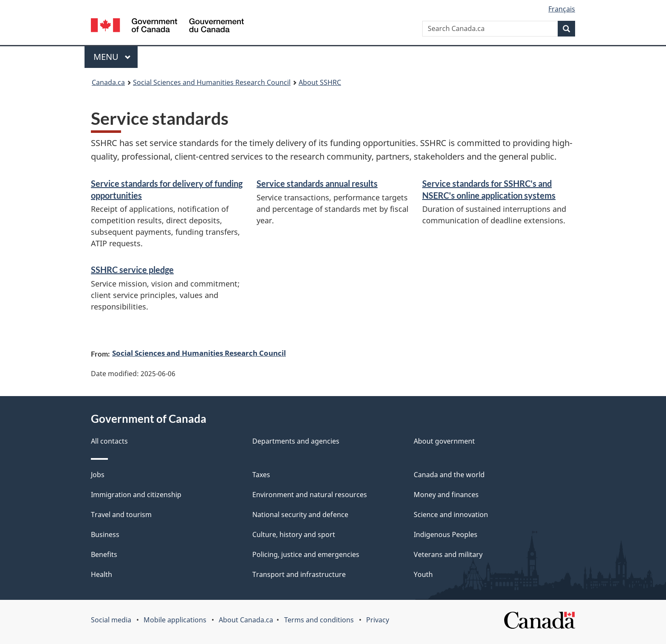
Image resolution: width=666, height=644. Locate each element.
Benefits (104, 554)
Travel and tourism (121, 515)
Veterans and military (448, 554)
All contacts (109, 441)
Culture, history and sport (294, 534)
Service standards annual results (317, 183)
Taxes (261, 475)
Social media (111, 620)
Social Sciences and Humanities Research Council (212, 82)
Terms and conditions (319, 620)
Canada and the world (449, 475)
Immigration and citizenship (136, 495)
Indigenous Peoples (446, 534)
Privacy (378, 620)
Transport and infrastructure (299, 574)
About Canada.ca (246, 620)
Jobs (98, 475)
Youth (423, 574)
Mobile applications (175, 620)
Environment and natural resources (310, 495)
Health (102, 574)
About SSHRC (320, 82)
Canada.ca (108, 82)
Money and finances (446, 495)
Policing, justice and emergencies (306, 554)
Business (105, 534)
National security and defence (300, 515)
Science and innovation (451, 515)
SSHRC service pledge (132, 270)
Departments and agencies (296, 441)
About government (444, 441)
